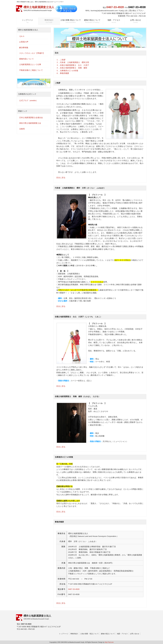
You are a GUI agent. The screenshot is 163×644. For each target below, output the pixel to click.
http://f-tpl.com (109, 642)
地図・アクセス (122, 634)
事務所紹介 (74, 634)
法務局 (22, 129)
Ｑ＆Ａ (22, 36)
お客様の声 (24, 42)
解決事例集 (24, 48)
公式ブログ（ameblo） (29, 100)
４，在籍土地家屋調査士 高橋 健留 (72, 68)
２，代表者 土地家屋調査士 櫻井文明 (73, 62)
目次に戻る (61, 178)
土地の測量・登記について (90, 634)
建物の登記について (108, 634)
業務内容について (26, 59)
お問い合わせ (135, 634)
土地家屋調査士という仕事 (30, 64)
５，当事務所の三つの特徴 (67, 71)
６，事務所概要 (63, 73)
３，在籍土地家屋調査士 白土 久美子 (73, 65)
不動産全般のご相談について (31, 70)
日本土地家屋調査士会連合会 (31, 118)
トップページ (64, 634)
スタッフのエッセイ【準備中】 (32, 53)
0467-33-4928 (115, 7)
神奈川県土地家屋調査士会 (30, 123)
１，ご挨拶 (61, 60)
